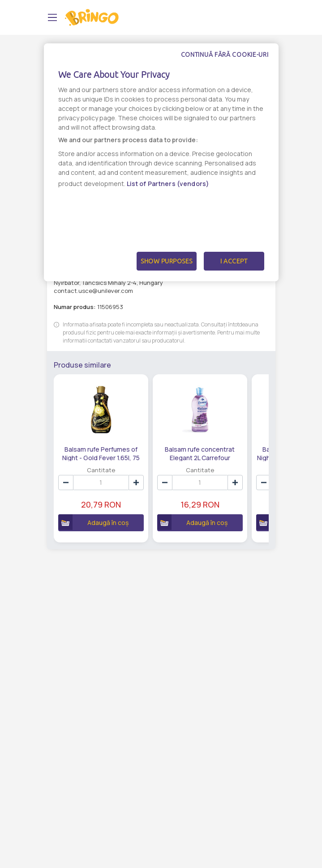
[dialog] (161, 162)
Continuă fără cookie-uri (225, 55)
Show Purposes (167, 261)
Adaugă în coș (94, 522)
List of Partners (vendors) (168, 184)
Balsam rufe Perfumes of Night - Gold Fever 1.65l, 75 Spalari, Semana (101, 453)
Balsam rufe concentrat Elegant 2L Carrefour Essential (200, 453)
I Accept (234, 261)
